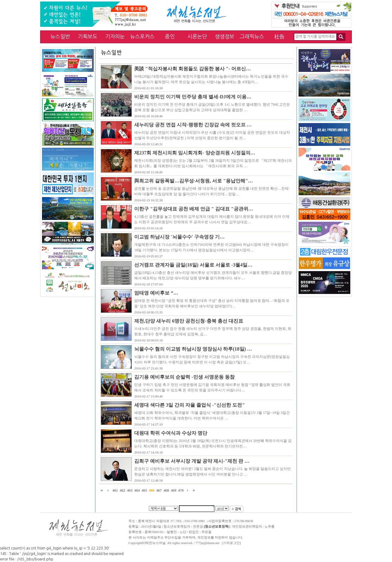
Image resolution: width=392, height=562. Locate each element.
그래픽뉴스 (252, 36)
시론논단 (197, 36)
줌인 (170, 36)
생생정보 (225, 36)
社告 (279, 36)
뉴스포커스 (142, 36)
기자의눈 (115, 36)
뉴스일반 (60, 36)
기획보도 (88, 36)
